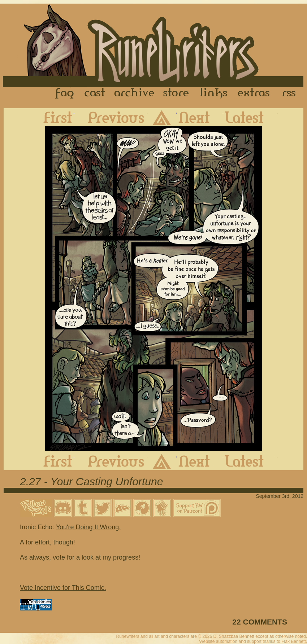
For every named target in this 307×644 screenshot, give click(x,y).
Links (213, 93)
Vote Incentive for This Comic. (63, 588)
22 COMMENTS (260, 622)
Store (176, 93)
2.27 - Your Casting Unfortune (91, 481)
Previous (111, 117)
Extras (255, 93)
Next (200, 117)
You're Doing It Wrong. (88, 527)
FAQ (65, 93)
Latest (250, 117)
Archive (134, 93)
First (52, 117)
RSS (291, 93)
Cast (95, 93)
